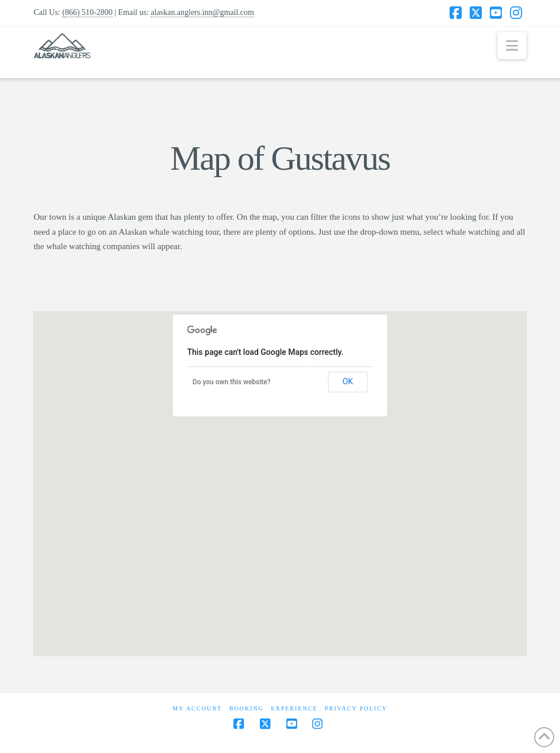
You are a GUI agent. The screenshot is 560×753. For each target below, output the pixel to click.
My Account (197, 708)
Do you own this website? (232, 382)
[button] (512, 46)
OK (348, 381)
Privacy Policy (356, 708)
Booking (247, 708)
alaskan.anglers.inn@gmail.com (202, 12)
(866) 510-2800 (87, 12)
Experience (294, 708)
